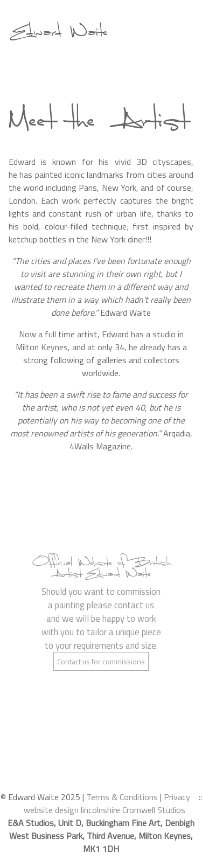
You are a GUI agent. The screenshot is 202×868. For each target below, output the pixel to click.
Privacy (177, 797)
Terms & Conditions (122, 797)
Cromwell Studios (154, 810)
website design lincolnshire (72, 810)
